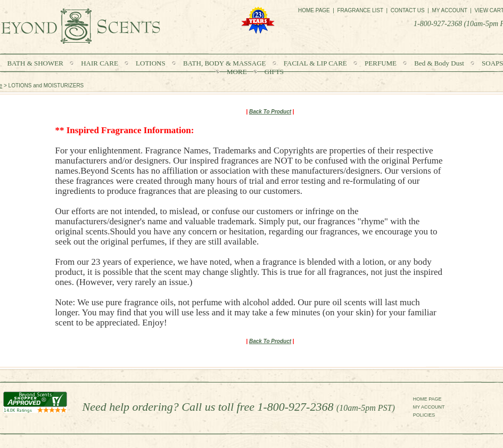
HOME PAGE (427, 399)
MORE (238, 72)
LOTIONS (151, 63)
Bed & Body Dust (440, 63)
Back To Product (270, 112)
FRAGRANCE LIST (360, 10)
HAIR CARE (100, 63)
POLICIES (424, 415)
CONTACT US (408, 10)
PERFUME (381, 63)
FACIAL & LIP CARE (315, 63)
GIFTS (274, 72)
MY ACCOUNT (429, 407)
